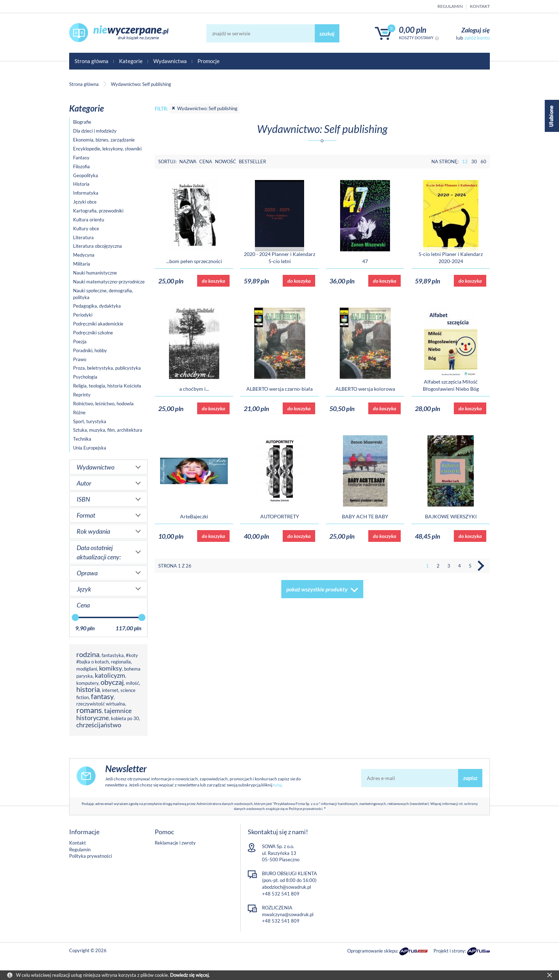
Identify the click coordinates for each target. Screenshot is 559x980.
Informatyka (86, 193)
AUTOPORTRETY (280, 516)
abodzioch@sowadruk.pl (286, 887)
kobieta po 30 (125, 718)
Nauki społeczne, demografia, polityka (103, 294)
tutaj (277, 785)
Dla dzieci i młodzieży (95, 131)
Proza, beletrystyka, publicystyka (107, 368)
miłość (132, 683)
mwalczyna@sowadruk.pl (288, 914)
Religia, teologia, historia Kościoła (107, 386)
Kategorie (131, 61)
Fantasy (81, 158)
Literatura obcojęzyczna (98, 246)
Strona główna (91, 61)
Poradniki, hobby (90, 350)
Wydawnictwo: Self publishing (204, 108)
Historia (81, 184)
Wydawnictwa (170, 61)
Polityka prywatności (91, 856)
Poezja (80, 342)
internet (110, 690)
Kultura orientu (89, 220)
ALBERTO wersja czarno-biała (279, 389)
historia (88, 689)
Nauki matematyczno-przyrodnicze (109, 282)
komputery (87, 683)
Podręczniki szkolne (93, 333)
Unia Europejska (90, 448)
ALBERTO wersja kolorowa (365, 389)
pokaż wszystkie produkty (317, 589)
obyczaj (112, 682)
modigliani (87, 669)
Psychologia (85, 377)
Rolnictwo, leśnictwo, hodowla (103, 404)
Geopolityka (86, 175)
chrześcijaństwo (99, 725)
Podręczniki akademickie (98, 324)
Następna (481, 566)
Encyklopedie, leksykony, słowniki (107, 149)
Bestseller (252, 161)
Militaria (82, 264)
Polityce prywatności (306, 809)
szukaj (327, 33)
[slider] (75, 617)
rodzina (88, 654)
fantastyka (113, 655)
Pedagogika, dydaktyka (97, 306)
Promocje (209, 61)
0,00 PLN (413, 30)
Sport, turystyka (90, 421)
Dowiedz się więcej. (190, 975)
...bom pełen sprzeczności (194, 261)
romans (89, 710)
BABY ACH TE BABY (365, 516)
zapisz (470, 778)
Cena (206, 161)
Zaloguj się (476, 30)
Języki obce (85, 202)
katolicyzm (110, 675)
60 (483, 161)
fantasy (102, 696)
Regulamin (450, 6)
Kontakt (480, 6)
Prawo (80, 359)
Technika (82, 439)
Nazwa (188, 161)
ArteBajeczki (194, 516)
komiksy (111, 668)
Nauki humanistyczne (95, 273)
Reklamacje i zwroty (175, 843)
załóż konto (477, 38)
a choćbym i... (194, 389)
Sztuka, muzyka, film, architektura (108, 430)
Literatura (83, 237)
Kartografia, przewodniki (98, 211)
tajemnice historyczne (104, 714)
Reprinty (82, 395)
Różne (79, 412)
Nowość (225, 161)
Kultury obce (86, 229)
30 (474, 161)
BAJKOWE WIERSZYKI (451, 516)
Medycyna (84, 255)
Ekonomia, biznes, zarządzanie (104, 140)
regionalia (121, 662)
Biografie (82, 122)
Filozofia (81, 166)
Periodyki (83, 315)
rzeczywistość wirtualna (101, 704)
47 (365, 261)
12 (465, 161)
